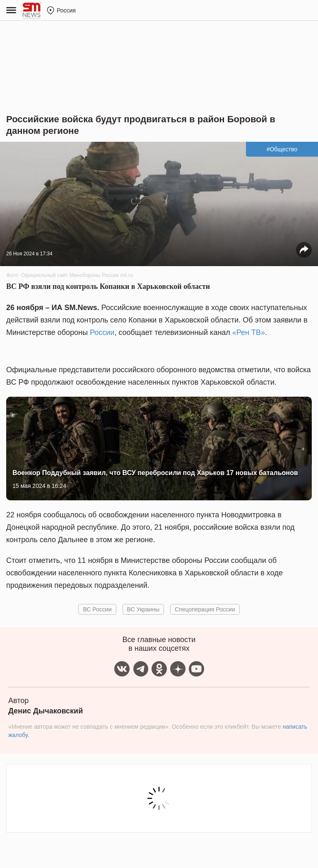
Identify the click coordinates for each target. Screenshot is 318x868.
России (102, 332)
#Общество (282, 149)
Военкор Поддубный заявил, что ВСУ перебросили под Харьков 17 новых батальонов (155, 473)
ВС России (97, 609)
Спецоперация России (205, 609)
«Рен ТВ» (249, 332)
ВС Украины (143, 609)
